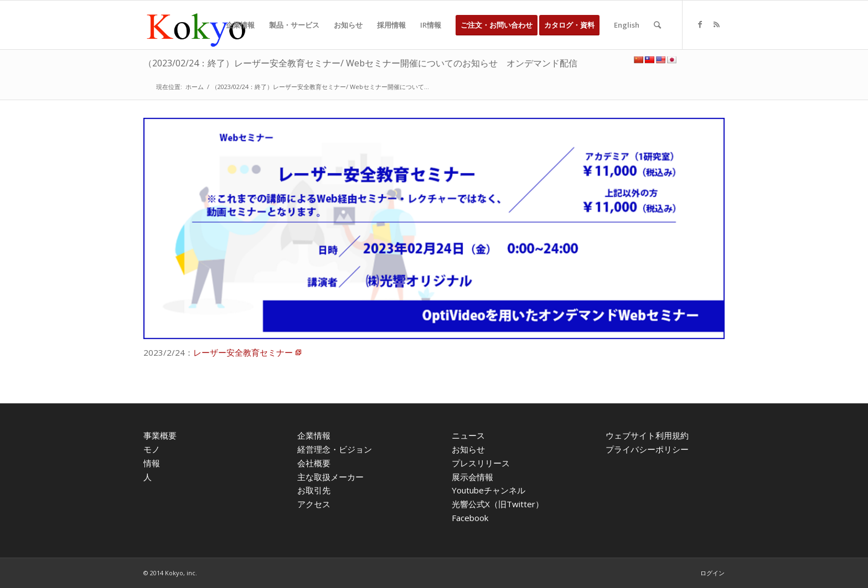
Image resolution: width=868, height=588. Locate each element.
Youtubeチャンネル (489, 490)
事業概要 (160, 435)
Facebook (470, 518)
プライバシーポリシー (647, 449)
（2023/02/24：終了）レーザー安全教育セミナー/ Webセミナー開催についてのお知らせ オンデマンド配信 (360, 63)
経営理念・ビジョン (335, 449)
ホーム (195, 87)
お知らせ (468, 449)
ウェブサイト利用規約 (647, 435)
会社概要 (314, 463)
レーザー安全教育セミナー (243, 352)
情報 (152, 463)
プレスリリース (481, 463)
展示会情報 (472, 477)
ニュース (468, 435)
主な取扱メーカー (330, 477)
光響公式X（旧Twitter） (498, 504)
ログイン (712, 573)
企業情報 (314, 435)
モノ (152, 449)
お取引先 (314, 490)
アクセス (314, 504)
